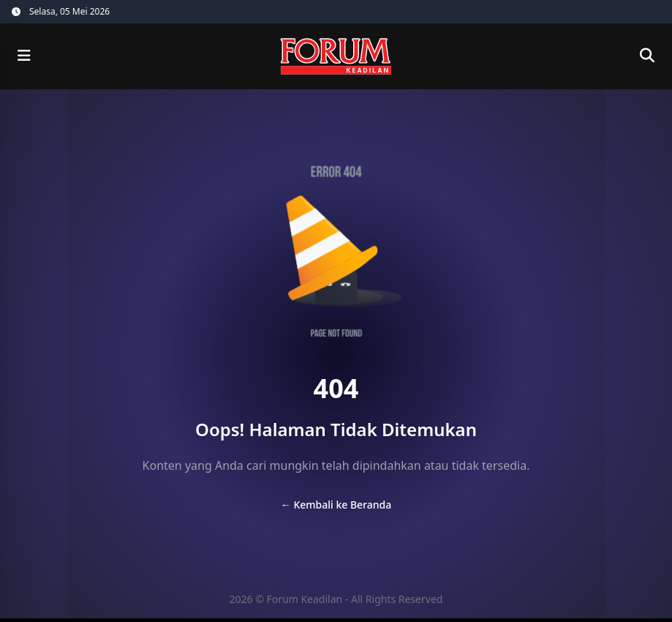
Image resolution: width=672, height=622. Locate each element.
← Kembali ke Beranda (336, 505)
